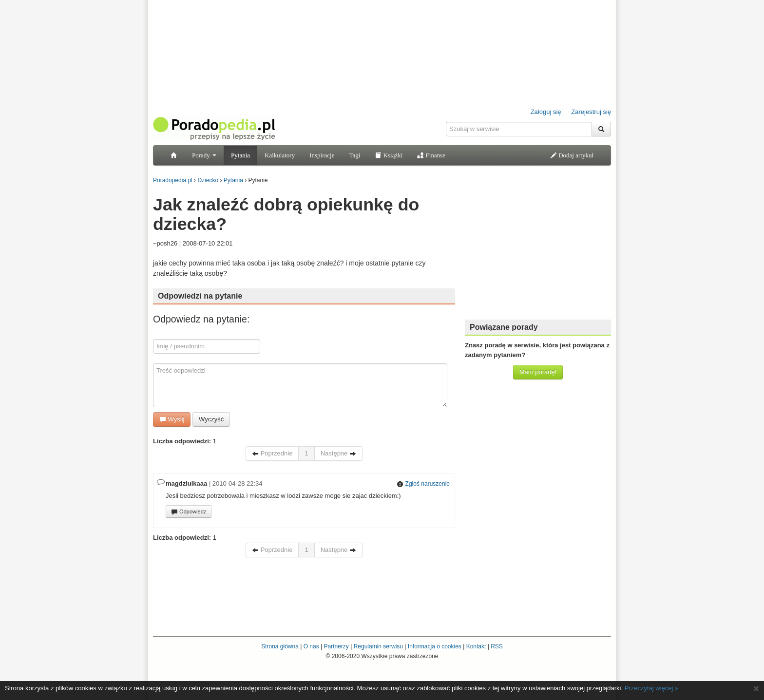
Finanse (431, 155)
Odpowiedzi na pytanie (200, 296)
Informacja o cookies (435, 646)
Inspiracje (322, 155)
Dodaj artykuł (572, 155)
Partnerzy (336, 646)
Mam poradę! (538, 372)
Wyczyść (211, 419)
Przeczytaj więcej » (652, 688)
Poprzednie (272, 453)
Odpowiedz (189, 512)
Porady (204, 155)
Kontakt (476, 646)
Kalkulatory (280, 155)
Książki (389, 155)
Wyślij (172, 419)
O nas (311, 646)
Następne (338, 453)
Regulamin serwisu (378, 646)
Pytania (240, 155)
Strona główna (280, 646)
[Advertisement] (538, 251)
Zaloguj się (546, 112)
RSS (497, 646)
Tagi (354, 155)
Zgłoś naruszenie (423, 484)
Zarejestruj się (591, 112)
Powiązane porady (504, 327)
